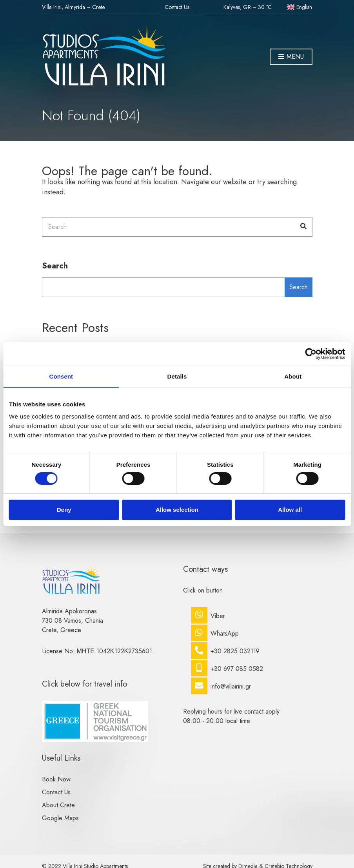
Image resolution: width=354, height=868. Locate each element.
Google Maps (60, 818)
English (300, 7)
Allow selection (177, 510)
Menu (291, 57)
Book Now (56, 779)
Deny (64, 510)
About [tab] (293, 376)
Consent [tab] (61, 376)
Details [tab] (177, 376)
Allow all (290, 510)
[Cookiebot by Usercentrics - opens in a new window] (311, 354)
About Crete (58, 805)
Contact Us (177, 7)
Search (55, 266)
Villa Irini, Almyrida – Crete (73, 7)
